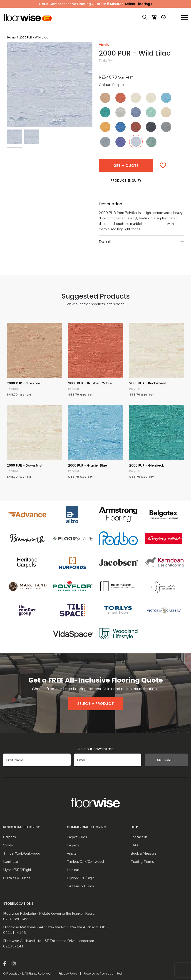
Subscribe (159, 760)
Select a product (96, 704)
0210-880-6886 (17, 919)
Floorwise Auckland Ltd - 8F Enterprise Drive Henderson (49, 941)
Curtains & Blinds (17, 878)
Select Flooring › (138, 4)
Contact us (139, 837)
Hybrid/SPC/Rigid (17, 870)
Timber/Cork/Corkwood (22, 854)
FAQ (134, 845)
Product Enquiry (126, 180)
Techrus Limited (111, 974)
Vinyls (8, 845)
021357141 (13, 946)
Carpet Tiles (77, 837)
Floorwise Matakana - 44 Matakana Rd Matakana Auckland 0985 (55, 927)
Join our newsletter (96, 749)
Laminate (11, 862)
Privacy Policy (68, 974)
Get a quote (126, 166)
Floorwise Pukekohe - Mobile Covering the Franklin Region (50, 914)
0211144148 (15, 933)
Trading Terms (142, 862)
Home (11, 37)
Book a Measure (144, 854)
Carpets (10, 837)
